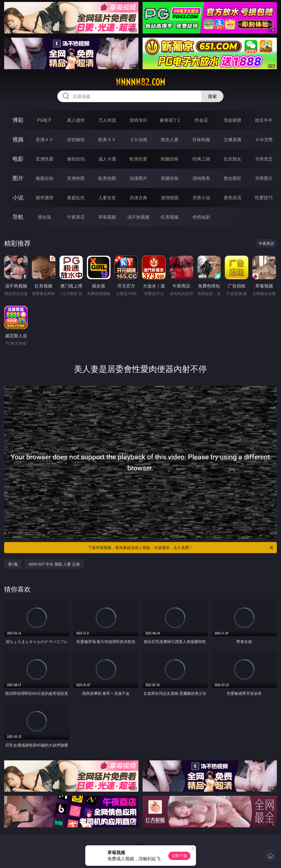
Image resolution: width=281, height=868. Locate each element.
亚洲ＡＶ (45, 139)
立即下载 (179, 856)
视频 (18, 139)
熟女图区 (233, 178)
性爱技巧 (264, 198)
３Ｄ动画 (138, 139)
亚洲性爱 (45, 159)
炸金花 (201, 120)
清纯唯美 (201, 178)
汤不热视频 (138, 217)
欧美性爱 (138, 159)
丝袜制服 (201, 139)
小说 (18, 197)
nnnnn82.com (140, 82)
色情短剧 (201, 217)
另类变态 (264, 159)
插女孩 (45, 217)
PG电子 (44, 120)
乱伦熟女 (233, 159)
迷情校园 (170, 198)
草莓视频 (107, 217)
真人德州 (76, 120)
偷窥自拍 (45, 178)
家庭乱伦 (76, 198)
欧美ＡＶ (107, 139)
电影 (18, 159)
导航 (18, 217)
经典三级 (201, 159)
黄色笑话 (233, 198)
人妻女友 (107, 198)
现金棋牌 (233, 120)
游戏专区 (138, 120)
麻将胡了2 (170, 120)
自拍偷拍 (76, 139)
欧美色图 (107, 178)
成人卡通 (107, 159)
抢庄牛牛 (264, 120)
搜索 (212, 96)
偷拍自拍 (76, 159)
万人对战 (107, 120)
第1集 (13, 564)
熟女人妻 (170, 139)
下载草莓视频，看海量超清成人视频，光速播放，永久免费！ (181, 548)
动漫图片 (138, 178)
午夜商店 (76, 217)
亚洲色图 (76, 178)
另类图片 (264, 178)
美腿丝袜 (170, 178)
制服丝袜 (170, 159)
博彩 (18, 120)
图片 (18, 178)
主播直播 (233, 139)
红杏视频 (170, 217)
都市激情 (45, 198)
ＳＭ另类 (264, 139)
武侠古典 (138, 198)
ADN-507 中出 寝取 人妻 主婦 (54, 564)
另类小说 (201, 198)
